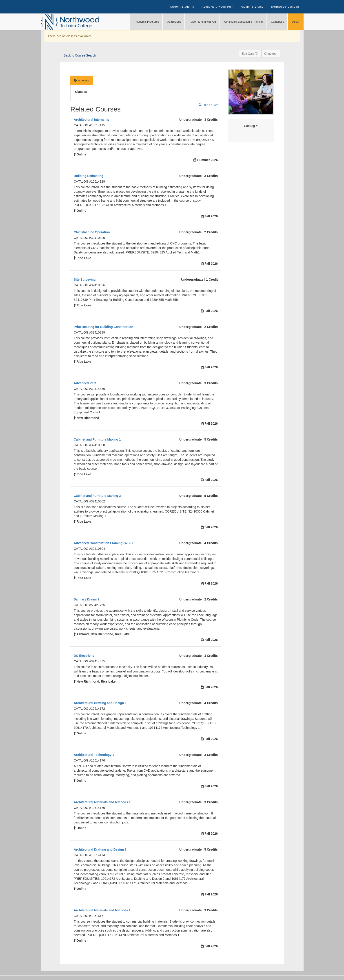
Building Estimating (88, 176)
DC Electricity (84, 656)
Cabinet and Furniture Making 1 (97, 439)
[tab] (81, 80)
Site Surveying (85, 279)
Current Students (182, 7)
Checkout (271, 54)
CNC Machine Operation (92, 232)
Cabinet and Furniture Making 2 (97, 496)
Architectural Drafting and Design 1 (100, 703)
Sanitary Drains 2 (87, 599)
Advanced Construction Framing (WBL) (103, 543)
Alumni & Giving (252, 7)
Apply (295, 22)
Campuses (277, 22)
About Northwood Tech (217, 7)
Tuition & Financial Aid (202, 22)
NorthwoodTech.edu (285, 7)
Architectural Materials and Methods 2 (102, 910)
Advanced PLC (85, 383)
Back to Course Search (80, 55)
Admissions (174, 22)
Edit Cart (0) (250, 54)
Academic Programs (147, 22)
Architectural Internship (91, 120)
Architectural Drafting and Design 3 (100, 849)
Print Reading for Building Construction (103, 327)
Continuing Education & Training (243, 22)
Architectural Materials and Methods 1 (102, 802)
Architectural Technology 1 (94, 755)
